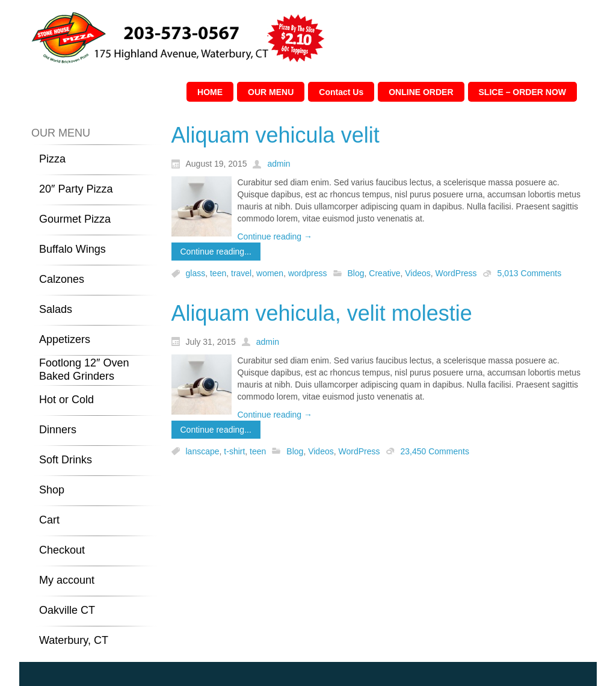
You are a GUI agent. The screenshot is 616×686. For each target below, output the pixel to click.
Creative (384, 274)
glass (196, 274)
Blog (356, 274)
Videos (418, 274)
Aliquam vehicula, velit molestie (322, 313)
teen (218, 274)
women (270, 274)
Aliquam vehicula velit (276, 135)
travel (241, 274)
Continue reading (275, 236)
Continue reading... (216, 252)
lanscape (203, 451)
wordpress (308, 274)
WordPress (456, 274)
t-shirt (234, 451)
